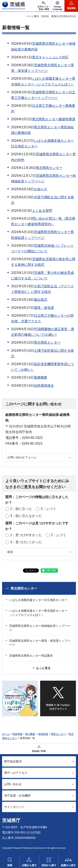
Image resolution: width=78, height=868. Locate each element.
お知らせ (41, 189)
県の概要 (30, 734)
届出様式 (41, 300)
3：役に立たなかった (26, 516)
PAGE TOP (39, 751)
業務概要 (41, 377)
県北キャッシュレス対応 (50, 57)
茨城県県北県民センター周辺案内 (31, 656)
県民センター (58, 734)
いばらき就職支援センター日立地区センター (38, 600)
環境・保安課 (44, 308)
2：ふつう (48, 509)
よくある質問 (42, 211)
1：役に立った (21, 509)
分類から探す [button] (29, 865)
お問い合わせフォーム (22, 457)
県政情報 (17, 734)
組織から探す (68, 865)
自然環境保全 (44, 386)
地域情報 (43, 734)
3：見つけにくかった (26, 542)
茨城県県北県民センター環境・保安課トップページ (40, 643)
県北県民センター (49, 168)
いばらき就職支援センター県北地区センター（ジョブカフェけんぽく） (38, 613)
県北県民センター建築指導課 (54, 119)
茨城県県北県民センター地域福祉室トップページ (40, 628)
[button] (58, 6)
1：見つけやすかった (26, 535)
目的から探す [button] (49, 865)
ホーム (6, 734)
